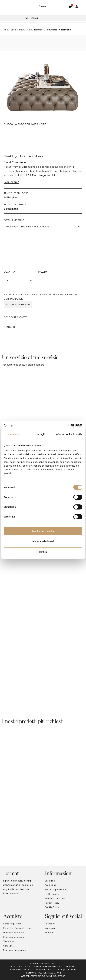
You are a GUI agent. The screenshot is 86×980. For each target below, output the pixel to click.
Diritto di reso (52, 894)
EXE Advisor (59, 976)
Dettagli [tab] (40, 434)
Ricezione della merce (14, 950)
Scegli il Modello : (15, 220)
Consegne (8, 946)
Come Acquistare (12, 924)
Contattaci (50, 885)
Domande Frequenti (13, 932)
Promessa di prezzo (14, 937)
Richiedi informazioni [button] (18, 305)
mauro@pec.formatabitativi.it (45, 973)
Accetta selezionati (43, 541)
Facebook (50, 924)
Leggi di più (10, 182)
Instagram (50, 928)
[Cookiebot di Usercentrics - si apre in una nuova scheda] (68, 426)
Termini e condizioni (55, 898)
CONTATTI (9, 327)
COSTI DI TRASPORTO (16, 317)
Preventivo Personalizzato (17, 928)
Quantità (9, 272)
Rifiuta (43, 552)
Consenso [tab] (14, 434)
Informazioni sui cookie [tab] (69, 434)
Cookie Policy (52, 907)
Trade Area (9, 941)
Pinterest (50, 932)
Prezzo (42, 272)
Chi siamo (50, 881)
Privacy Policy (52, 903)
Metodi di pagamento (56, 890)
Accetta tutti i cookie (43, 531)
